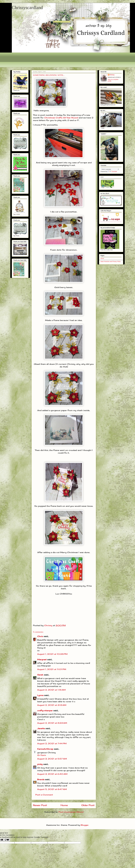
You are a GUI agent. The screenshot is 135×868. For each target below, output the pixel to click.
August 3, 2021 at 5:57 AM (52, 759)
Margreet (42, 659)
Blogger (85, 825)
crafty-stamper (45, 711)
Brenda (41, 779)
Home (64, 805)
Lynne (41, 695)
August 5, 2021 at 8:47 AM (52, 789)
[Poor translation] (7, 840)
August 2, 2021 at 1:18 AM (51, 690)
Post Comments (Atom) (71, 812)
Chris (40, 636)
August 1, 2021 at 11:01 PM (52, 669)
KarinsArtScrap (45, 749)
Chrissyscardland (27, 7)
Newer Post (40, 805)
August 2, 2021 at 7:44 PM (52, 743)
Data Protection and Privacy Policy (111, 261)
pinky (40, 764)
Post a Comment (44, 795)
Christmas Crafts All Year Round (61, 118)
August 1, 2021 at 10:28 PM (52, 654)
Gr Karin (42, 755)
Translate (112, 172)
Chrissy (112, 75)
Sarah (40, 675)
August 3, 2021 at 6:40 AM (52, 774)
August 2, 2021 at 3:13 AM (52, 705)
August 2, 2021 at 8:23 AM (52, 723)
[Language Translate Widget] (110, 169)
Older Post (88, 805)
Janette (41, 728)
